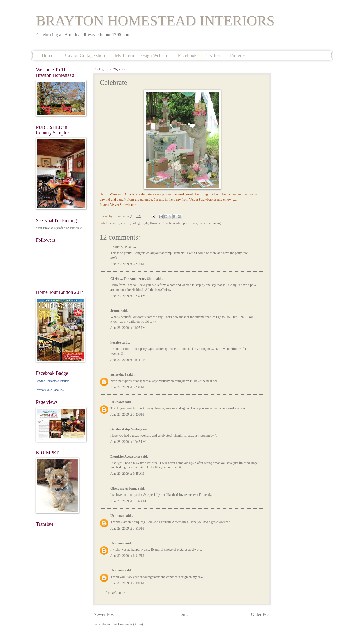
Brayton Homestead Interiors (53, 381)
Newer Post (104, 614)
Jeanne (115, 311)
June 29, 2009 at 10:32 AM (128, 501)
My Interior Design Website (141, 55)
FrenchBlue (119, 247)
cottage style (140, 223)
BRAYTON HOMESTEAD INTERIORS (155, 21)
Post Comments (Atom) (127, 624)
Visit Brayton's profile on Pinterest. (59, 228)
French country (172, 223)
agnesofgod (118, 374)
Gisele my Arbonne (124, 488)
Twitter (213, 55)
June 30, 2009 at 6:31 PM (127, 556)
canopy (115, 223)
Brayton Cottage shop (84, 55)
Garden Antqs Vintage (126, 429)
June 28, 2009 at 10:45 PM (128, 442)
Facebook (187, 55)
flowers (155, 223)
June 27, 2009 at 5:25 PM (127, 414)
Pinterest (239, 55)
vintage (217, 223)
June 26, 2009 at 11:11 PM (128, 360)
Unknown (117, 402)
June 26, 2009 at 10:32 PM (128, 296)
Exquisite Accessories (125, 457)
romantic (205, 223)
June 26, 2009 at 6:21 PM (127, 264)
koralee (116, 343)
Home (48, 55)
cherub (126, 223)
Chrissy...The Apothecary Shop (132, 279)
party (186, 223)
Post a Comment (117, 593)
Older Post (261, 614)
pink (194, 223)
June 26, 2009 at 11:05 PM (128, 328)
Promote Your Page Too (50, 390)
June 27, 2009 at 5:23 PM (127, 387)
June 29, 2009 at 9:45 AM (127, 474)
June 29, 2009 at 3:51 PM (127, 528)
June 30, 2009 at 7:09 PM (127, 583)
